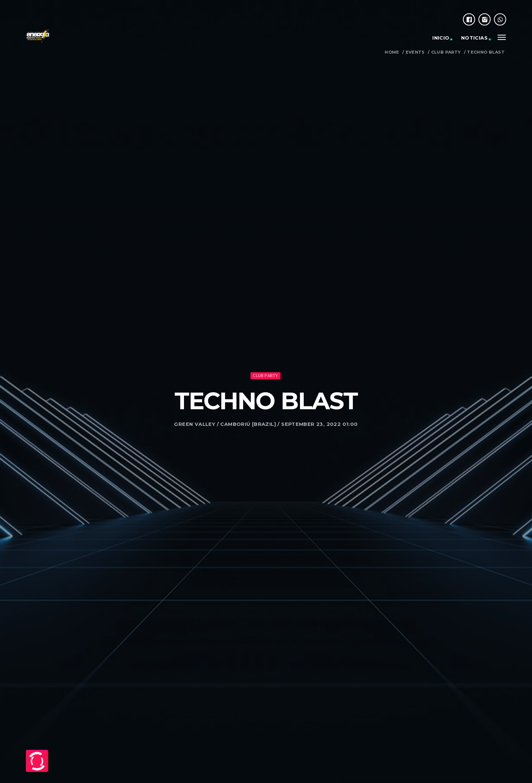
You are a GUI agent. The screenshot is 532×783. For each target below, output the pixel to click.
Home (392, 52)
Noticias (474, 38)
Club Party (446, 52)
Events (415, 52)
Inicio (441, 38)
